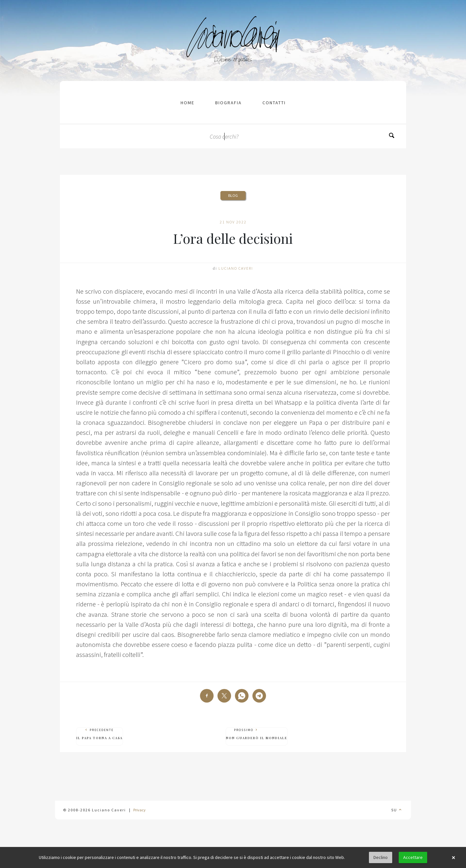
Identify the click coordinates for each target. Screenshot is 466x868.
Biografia (228, 103)
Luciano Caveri (236, 268)
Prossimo (257, 734)
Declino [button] (381, 857)
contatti (274, 103)
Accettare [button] (413, 857)
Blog (233, 195)
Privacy (139, 810)
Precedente (100, 734)
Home (188, 103)
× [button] (453, 858)
